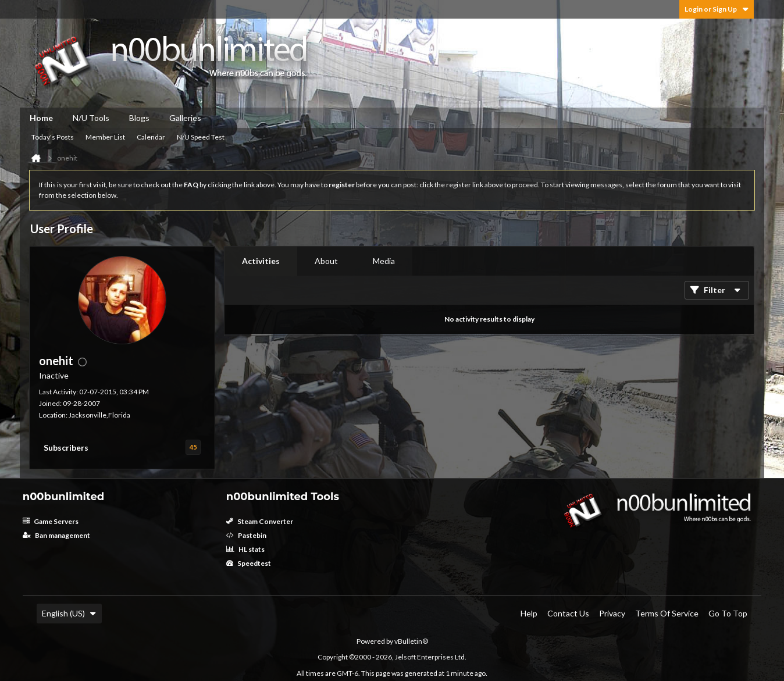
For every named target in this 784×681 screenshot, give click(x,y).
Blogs (139, 118)
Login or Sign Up (717, 9)
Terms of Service (667, 613)
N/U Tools (91, 118)
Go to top (728, 613)
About (326, 261)
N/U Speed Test (201, 137)
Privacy (612, 613)
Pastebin (246, 535)
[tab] (261, 261)
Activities (261, 261)
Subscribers (66, 448)
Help (529, 613)
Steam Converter (260, 521)
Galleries (185, 118)
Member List (105, 137)
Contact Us (568, 613)
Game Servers (51, 521)
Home (41, 118)
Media (384, 261)
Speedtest (249, 563)
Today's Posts (53, 137)
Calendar (151, 137)
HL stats (245, 549)
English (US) (69, 613)
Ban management (56, 535)
